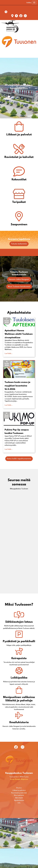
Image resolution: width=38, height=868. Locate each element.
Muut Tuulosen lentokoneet (19, 287)
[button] (7, 321)
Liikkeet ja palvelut (19, 135)
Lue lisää (8, 354)
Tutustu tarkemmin (19, 244)
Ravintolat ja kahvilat (19, 157)
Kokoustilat (19, 180)
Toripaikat (19, 202)
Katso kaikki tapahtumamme (19, 459)
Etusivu (19, 838)
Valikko (29, 3)
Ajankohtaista (19, 850)
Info (19, 853)
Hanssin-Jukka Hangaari (19, 279)
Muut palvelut (19, 845)
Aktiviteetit (19, 848)
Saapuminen (19, 225)
